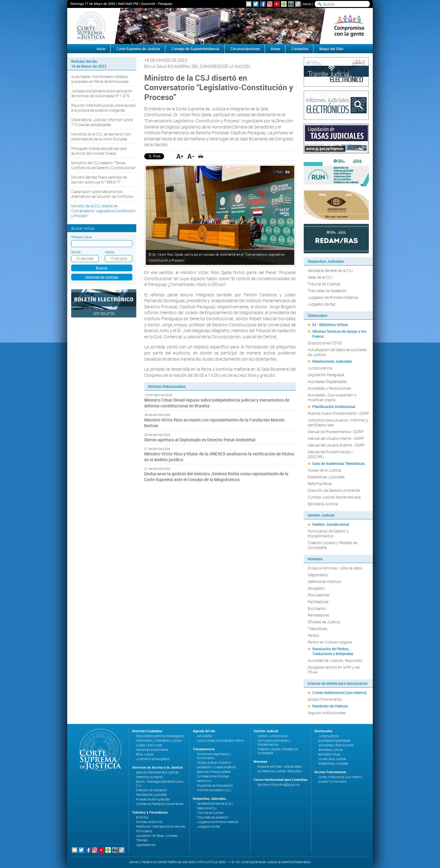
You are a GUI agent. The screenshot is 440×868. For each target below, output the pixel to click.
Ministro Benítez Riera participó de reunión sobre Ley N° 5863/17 (99, 180)
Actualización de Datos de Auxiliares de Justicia (337, 352)
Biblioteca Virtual (329, 754)
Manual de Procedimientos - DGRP (335, 432)
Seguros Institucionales (327, 713)
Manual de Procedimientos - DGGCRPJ (330, 454)
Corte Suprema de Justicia (138, 49)
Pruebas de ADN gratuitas (153, 799)
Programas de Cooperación (215, 786)
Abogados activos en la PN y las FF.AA (334, 670)
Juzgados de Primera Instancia (333, 297)
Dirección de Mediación (152, 790)
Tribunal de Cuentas (324, 284)
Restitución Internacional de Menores (161, 827)
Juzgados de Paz (322, 304)
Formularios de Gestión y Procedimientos (328, 533)
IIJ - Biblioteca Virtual (330, 325)
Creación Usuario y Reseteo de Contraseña (332, 545)
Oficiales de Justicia (324, 622)
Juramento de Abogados (153, 759)
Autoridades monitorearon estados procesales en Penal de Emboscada (100, 79)
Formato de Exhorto (149, 822)
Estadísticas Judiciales (326, 477)
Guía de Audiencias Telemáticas (338, 463)
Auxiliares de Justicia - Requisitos (335, 660)
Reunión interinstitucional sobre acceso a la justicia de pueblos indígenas (103, 108)
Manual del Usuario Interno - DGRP (336, 438)
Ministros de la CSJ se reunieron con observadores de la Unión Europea (101, 136)
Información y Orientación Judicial (159, 741)
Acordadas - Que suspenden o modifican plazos (332, 397)
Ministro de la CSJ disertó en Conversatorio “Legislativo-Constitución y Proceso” (103, 211)
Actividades (204, 736)
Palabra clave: (82, 237)
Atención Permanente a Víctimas (157, 772)
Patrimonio (204, 781)
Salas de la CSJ (320, 277)
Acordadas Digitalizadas (327, 381)
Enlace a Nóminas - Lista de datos (335, 568)
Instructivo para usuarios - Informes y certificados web (338, 422)
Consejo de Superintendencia (195, 49)
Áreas (275, 49)
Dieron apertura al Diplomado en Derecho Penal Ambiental (200, 440)
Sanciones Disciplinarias (152, 750)
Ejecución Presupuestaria (214, 772)
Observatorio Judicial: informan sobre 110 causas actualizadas (102, 122)
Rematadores (319, 615)
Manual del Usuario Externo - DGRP (336, 445)
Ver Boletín (104, 313)
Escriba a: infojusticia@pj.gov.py (279, 785)
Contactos (300, 49)
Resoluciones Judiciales (332, 361)
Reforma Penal (320, 484)
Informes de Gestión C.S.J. (214, 790)
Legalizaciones (146, 845)
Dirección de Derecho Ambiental (334, 490)
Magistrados (318, 575)
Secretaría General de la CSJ (330, 270)
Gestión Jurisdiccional (331, 524)
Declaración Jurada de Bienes (216, 767)
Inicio (307, 4)
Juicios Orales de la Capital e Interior (220, 741)
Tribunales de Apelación (327, 291)
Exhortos (142, 817)
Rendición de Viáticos (330, 706)
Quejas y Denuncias (149, 745)
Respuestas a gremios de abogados (160, 736)
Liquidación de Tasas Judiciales (157, 836)
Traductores (317, 629)
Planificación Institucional (334, 406)
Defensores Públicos (324, 581)
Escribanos (317, 608)
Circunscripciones (245, 49)
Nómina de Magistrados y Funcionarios (214, 756)
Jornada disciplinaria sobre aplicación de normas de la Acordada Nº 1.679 (102, 93)
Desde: (76, 252)
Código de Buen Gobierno (214, 763)
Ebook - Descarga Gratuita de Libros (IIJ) (160, 784)
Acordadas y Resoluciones (329, 388)
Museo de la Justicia (324, 470)
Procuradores (319, 595)
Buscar (102, 268)
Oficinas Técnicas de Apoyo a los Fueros (339, 334)
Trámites (142, 840)
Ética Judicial (145, 754)
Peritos (313, 635)
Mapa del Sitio (331, 49)
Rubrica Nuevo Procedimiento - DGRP (338, 413)
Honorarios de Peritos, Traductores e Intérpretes (333, 651)
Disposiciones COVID (325, 343)
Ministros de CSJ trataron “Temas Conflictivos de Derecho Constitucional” (104, 165)
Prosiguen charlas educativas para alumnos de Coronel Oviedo (99, 151)
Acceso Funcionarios (325, 699)
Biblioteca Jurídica (323, 504)
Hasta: (110, 252)
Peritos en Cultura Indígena (330, 642)
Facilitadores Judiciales (151, 795)
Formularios (144, 831)
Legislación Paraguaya (326, 375)
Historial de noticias (102, 277)
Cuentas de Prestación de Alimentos (160, 804)
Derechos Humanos (149, 777)
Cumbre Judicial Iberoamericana (334, 497)
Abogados (316, 588)
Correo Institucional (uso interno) (339, 692)
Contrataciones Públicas (213, 776)
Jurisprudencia (320, 368)
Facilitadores (318, 602)
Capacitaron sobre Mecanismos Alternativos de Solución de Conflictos (102, 194)
